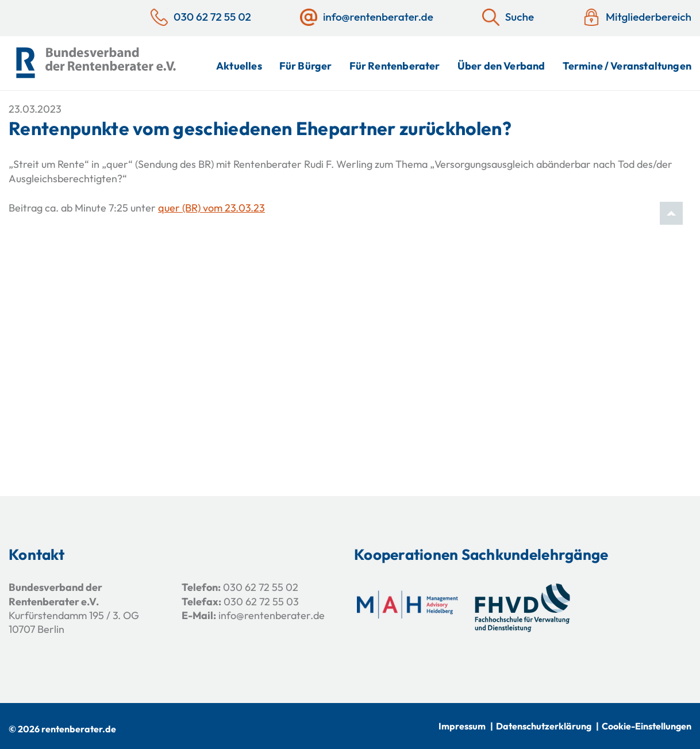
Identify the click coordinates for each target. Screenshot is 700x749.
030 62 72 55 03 (261, 602)
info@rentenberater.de (272, 615)
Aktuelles (239, 66)
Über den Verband (501, 66)
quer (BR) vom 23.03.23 (211, 208)
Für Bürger (306, 66)
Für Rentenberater (395, 66)
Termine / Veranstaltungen (627, 66)
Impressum (462, 726)
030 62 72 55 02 (261, 587)
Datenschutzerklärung (544, 726)
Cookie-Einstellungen (647, 726)
